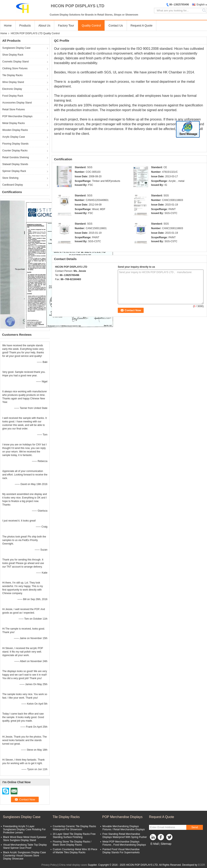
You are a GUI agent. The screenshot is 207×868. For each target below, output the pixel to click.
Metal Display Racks (14, 123)
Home (8, 26)
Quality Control (91, 26)
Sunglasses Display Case (16, 48)
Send (194, 827)
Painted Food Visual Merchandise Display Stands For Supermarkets (121, 851)
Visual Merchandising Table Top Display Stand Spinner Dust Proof (25, 846)
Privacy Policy (49, 865)
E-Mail (155, 844)
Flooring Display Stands (15, 144)
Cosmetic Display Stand (15, 62)
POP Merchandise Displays (17, 116)
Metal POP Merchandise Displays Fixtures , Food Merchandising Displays (124, 843)
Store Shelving (10, 178)
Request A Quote (142, 26)
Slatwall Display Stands (15, 164)
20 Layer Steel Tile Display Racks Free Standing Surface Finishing (74, 836)
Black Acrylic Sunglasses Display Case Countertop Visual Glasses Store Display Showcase (25, 856)
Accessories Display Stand (17, 103)
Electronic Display (12, 89)
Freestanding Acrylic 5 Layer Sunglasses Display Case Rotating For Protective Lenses (24, 829)
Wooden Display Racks (15, 130)
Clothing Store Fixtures (15, 68)
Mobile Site (156, 849)
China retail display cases (73, 865)
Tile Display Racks (12, 75)
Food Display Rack (13, 96)
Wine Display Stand (13, 82)
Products (25, 26)
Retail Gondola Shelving (16, 157)
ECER (202, 865)
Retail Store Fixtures (14, 109)
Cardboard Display (13, 185)
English (201, 5)
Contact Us (116, 26)
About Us (45, 26)
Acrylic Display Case (14, 137)
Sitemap (166, 844)
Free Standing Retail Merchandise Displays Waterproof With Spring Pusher (125, 836)
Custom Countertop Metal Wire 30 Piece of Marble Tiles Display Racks (75, 851)
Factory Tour (66, 26)
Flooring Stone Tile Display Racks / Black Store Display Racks (72, 843)
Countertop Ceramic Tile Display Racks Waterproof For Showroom (74, 828)
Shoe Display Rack (13, 55)
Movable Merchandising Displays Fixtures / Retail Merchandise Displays (124, 828)
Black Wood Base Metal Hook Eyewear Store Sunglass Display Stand (25, 839)
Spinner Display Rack (14, 171)
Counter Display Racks (15, 151)
